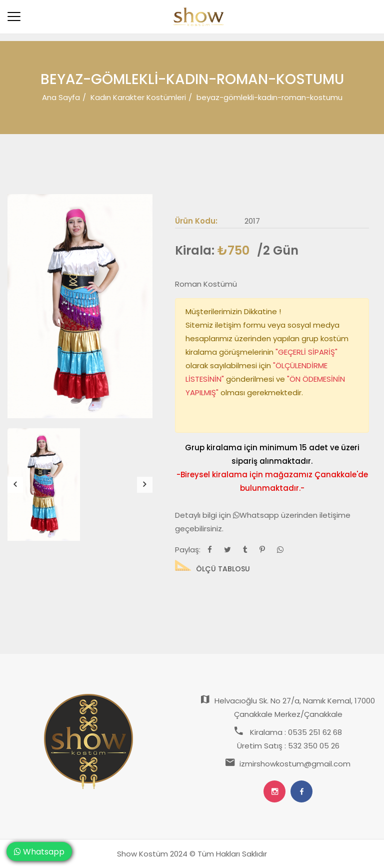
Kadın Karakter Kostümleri (138, 97)
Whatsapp (257, 515)
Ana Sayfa (61, 97)
